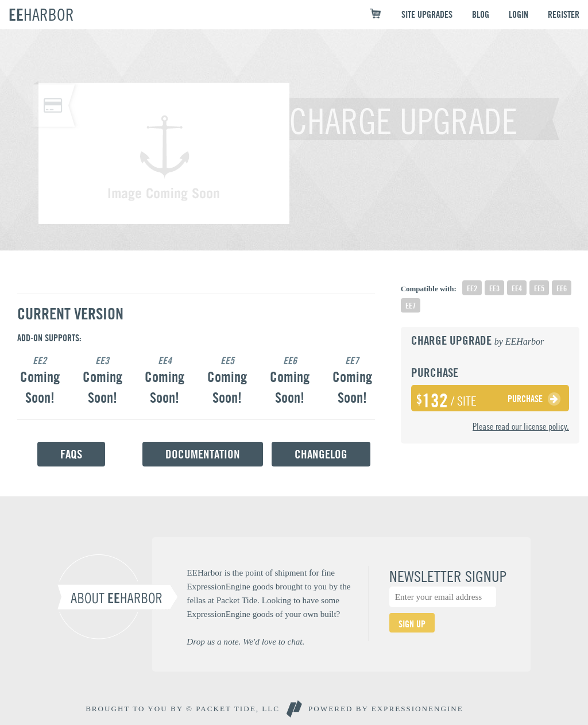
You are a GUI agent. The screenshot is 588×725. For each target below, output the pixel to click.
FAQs (71, 454)
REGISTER (564, 14)
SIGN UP (412, 624)
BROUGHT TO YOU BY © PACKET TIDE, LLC (183, 709)
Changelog (321, 454)
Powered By (386, 709)
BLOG (481, 14)
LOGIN (519, 14)
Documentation (203, 454)
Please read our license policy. (521, 426)
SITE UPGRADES (427, 14)
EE (41, 14)
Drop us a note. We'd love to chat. (245, 641)
